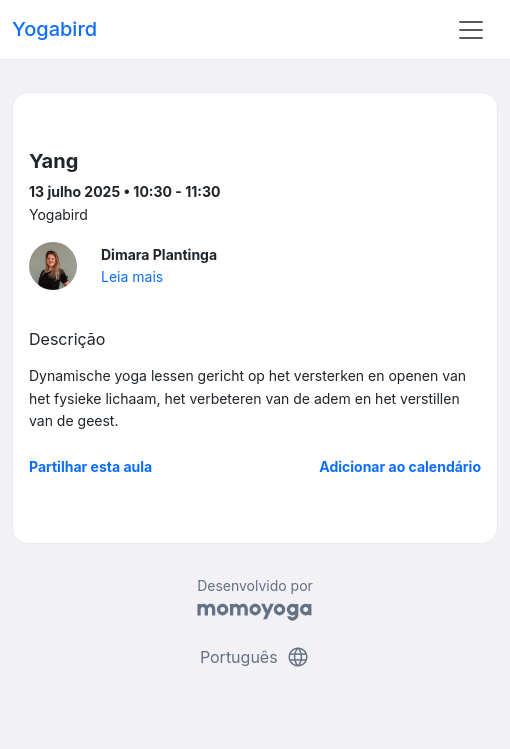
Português (255, 657)
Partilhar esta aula (90, 466)
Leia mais (132, 276)
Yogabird (54, 29)
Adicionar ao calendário (400, 466)
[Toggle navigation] (471, 30)
